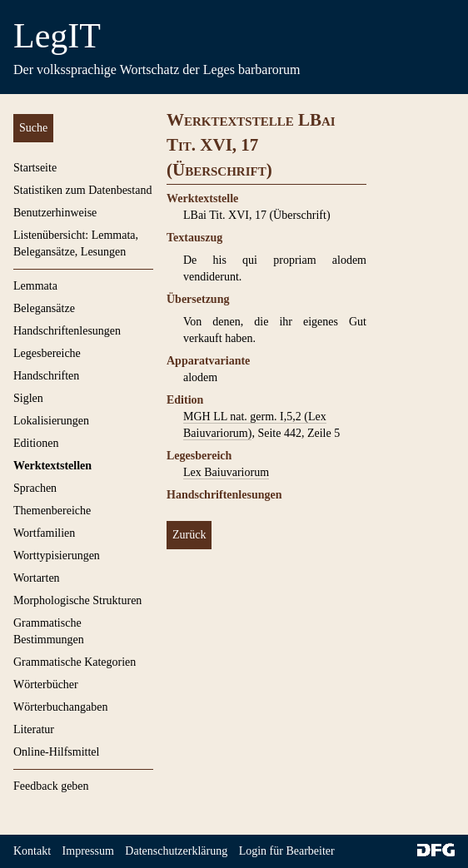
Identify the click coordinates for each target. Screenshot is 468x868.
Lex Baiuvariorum (226, 472)
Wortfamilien (44, 533)
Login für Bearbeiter (287, 851)
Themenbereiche (52, 511)
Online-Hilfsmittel (56, 752)
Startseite (35, 168)
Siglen (28, 398)
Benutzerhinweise (55, 213)
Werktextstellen (52, 466)
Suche (33, 128)
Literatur (34, 729)
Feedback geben (51, 786)
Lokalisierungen (51, 421)
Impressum (88, 851)
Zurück (189, 535)
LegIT (57, 36)
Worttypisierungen (57, 556)
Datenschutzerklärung (176, 851)
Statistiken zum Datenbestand (82, 190)
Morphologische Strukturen (77, 600)
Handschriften (46, 376)
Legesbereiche (47, 353)
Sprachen (35, 488)
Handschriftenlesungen (67, 331)
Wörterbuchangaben (61, 707)
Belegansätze (44, 308)
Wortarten (37, 578)
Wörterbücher (46, 684)
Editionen (36, 443)
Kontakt (32, 851)
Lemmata (35, 286)
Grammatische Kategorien (75, 662)
